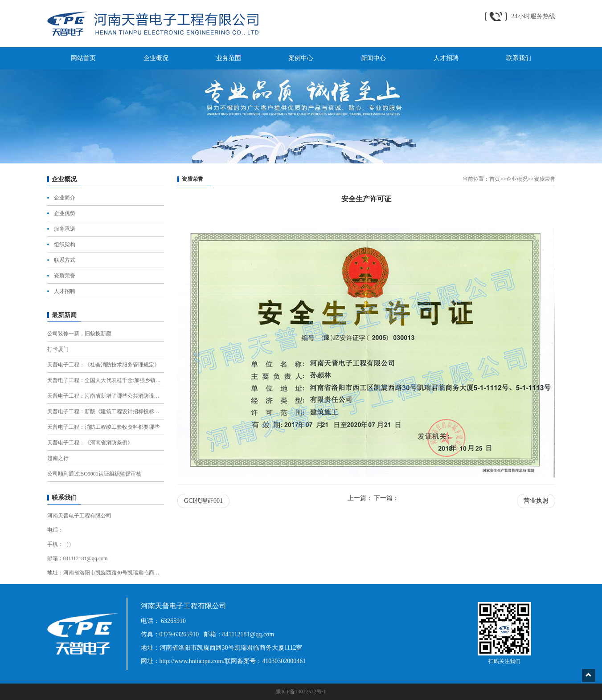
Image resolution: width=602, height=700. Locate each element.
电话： (55, 530)
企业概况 (517, 179)
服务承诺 (65, 229)
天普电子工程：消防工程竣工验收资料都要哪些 (103, 427)
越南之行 (58, 458)
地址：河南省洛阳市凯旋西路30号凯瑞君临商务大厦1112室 (106, 573)
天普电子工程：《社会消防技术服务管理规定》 (103, 365)
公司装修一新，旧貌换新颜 (79, 334)
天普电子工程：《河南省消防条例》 (90, 443)
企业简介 (65, 198)
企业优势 (65, 213)
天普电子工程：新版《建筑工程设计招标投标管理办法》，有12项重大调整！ (106, 411)
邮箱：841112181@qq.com (78, 558)
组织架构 (65, 244)
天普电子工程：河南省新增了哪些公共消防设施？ (106, 396)
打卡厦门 (58, 349)
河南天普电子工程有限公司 (79, 516)
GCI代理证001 (203, 501)
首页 (495, 179)
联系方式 (65, 260)
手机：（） (61, 544)
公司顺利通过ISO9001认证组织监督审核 (94, 474)
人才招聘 (65, 291)
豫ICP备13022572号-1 (301, 692)
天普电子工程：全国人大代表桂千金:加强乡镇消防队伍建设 (106, 380)
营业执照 (536, 501)
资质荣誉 (65, 276)
